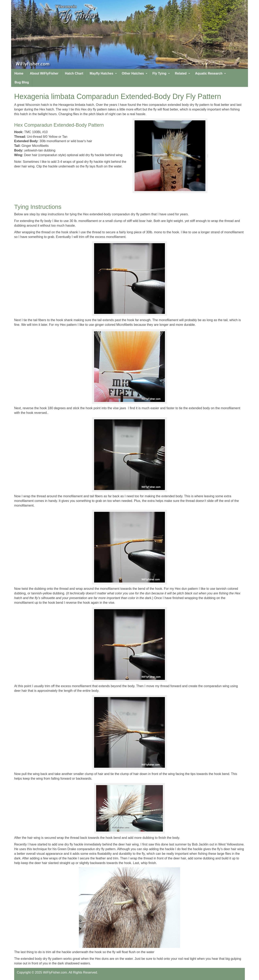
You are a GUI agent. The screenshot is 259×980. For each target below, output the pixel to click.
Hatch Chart (74, 73)
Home (19, 73)
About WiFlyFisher (44, 73)
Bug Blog (22, 82)
